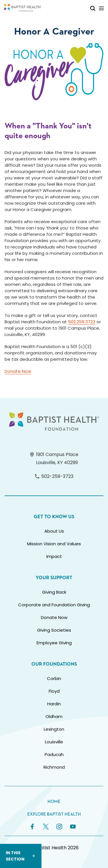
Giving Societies (54, 630)
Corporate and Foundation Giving (54, 605)
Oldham (54, 716)
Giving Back (54, 592)
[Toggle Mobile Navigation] (101, 8)
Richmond (54, 767)
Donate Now (18, 371)
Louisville (54, 742)
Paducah (54, 754)
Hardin (54, 704)
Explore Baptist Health (54, 814)
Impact (54, 556)
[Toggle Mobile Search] (93, 8)
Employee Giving (54, 643)
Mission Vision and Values (54, 544)
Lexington (54, 729)
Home (54, 802)
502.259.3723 (82, 322)
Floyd (54, 691)
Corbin (54, 678)
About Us (54, 531)
